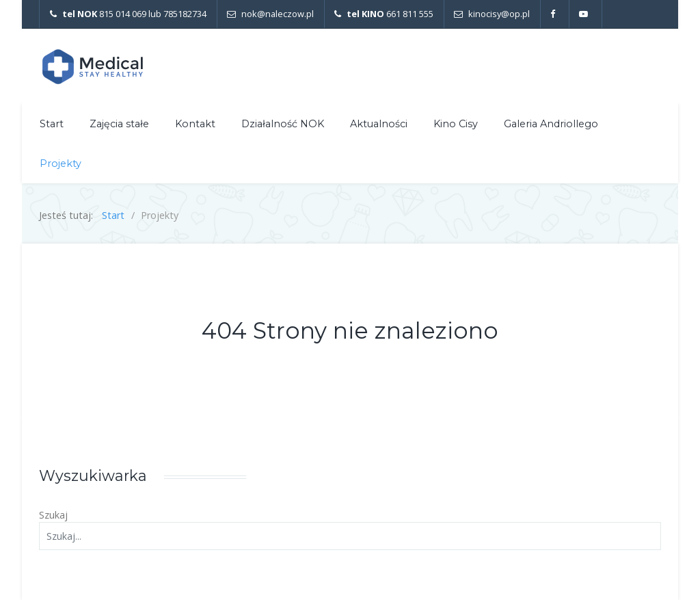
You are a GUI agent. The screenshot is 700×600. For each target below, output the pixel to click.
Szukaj (53, 515)
